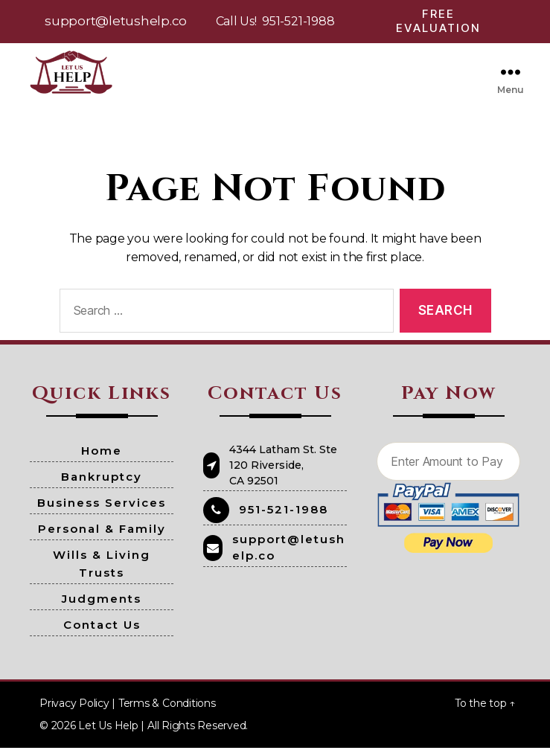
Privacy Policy (74, 711)
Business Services (102, 511)
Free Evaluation (438, 21)
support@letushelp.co (116, 21)
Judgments (102, 607)
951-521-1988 (298, 21)
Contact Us (102, 633)
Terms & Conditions (167, 711)
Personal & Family (102, 537)
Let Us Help (108, 734)
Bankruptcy (102, 485)
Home (102, 459)
